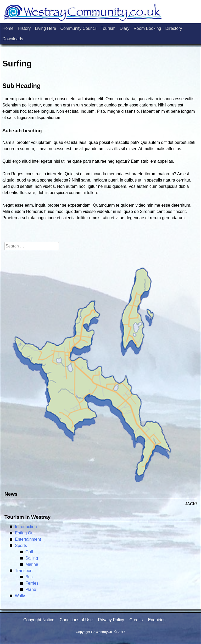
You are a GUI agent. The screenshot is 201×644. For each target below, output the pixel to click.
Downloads (13, 39)
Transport (24, 571)
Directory (174, 28)
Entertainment (28, 539)
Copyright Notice (39, 620)
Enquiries (157, 620)
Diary (124, 28)
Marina (32, 564)
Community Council (78, 28)
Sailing (32, 558)
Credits (136, 620)
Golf (29, 552)
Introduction (26, 527)
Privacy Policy (111, 620)
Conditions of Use (76, 620)
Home (8, 28)
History (24, 28)
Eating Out (25, 533)
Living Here (45, 28)
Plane (31, 589)
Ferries (32, 583)
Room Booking (147, 28)
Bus (29, 577)
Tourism (108, 28)
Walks (21, 596)
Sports (21, 546)
